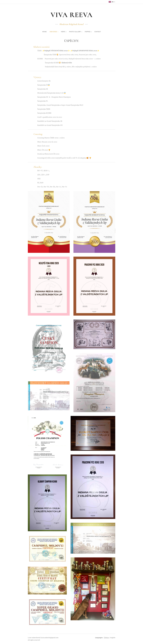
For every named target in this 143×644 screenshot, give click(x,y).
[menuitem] (42, 32)
